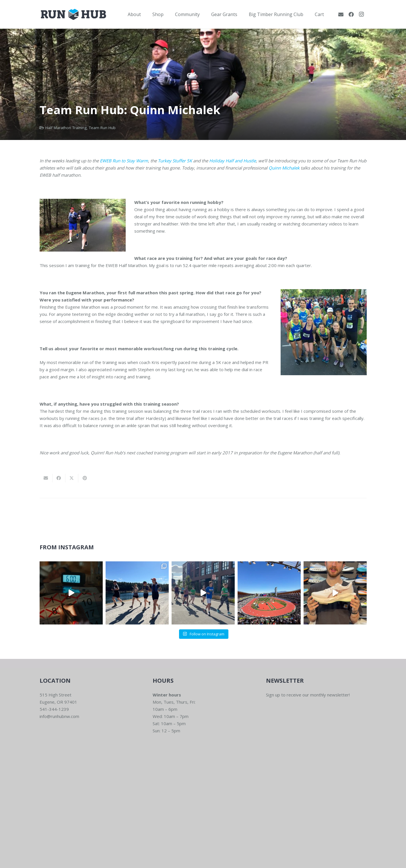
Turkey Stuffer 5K (175, 161)
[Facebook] (351, 14)
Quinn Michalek (284, 168)
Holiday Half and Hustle (233, 161)
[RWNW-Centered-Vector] (74, 14)
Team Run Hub (102, 128)
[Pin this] (85, 478)
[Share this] (59, 478)
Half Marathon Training (66, 128)
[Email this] (46, 478)
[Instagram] (362, 14)
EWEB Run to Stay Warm (124, 161)
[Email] (341, 14)
